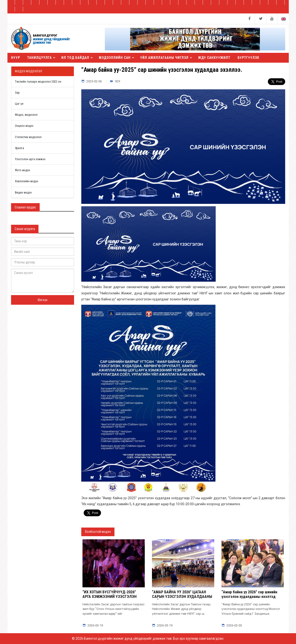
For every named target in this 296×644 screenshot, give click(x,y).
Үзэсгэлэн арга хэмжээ (30, 159)
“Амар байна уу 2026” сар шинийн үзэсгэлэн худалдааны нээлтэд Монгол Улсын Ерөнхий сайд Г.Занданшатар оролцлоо (249, 599)
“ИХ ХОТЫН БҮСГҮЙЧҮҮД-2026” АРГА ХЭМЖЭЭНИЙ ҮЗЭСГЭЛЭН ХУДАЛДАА (110, 597)
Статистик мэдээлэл (28, 137)
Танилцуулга (39, 58)
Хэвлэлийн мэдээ (27, 181)
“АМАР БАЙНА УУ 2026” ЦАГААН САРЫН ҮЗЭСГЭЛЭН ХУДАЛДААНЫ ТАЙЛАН (182, 597)
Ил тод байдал (75, 58)
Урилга (19, 148)
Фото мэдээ (22, 170)
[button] (195, 45)
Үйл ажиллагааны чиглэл (164, 58)
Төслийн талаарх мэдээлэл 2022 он (38, 82)
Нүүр (16, 58)
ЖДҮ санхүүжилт (214, 58)
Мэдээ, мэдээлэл (26, 115)
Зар (17, 93)
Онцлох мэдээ (24, 126)
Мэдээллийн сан (115, 58)
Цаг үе (19, 104)
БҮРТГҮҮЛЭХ (248, 58)
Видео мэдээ (23, 192)
